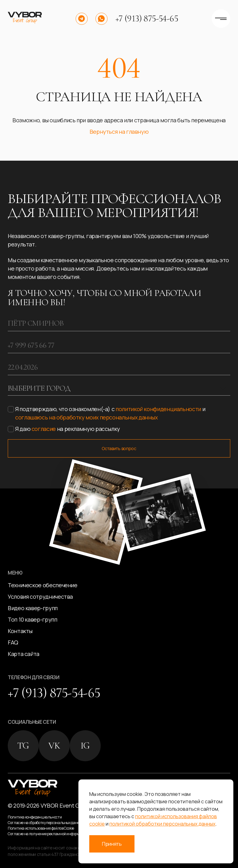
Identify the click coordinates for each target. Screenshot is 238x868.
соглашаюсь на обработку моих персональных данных (86, 417)
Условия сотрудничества (40, 597)
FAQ (13, 642)
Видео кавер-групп (33, 608)
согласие (44, 429)
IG (85, 746)
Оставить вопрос (119, 448)
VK (54, 746)
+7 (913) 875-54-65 (147, 19)
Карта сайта (24, 654)
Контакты (20, 631)
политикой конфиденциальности (158, 409)
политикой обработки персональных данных (162, 824)
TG (23, 746)
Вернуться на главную (119, 132)
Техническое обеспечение (43, 585)
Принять (112, 844)
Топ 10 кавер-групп (33, 619)
